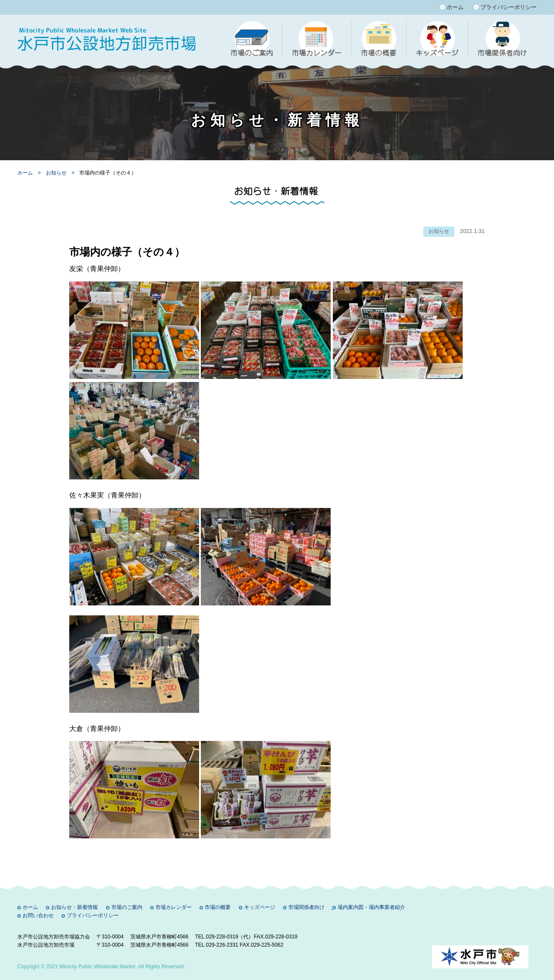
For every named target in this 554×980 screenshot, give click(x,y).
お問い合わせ (38, 915)
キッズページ (260, 907)
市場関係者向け (306, 907)
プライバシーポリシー (509, 7)
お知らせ (57, 173)
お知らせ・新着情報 (74, 907)
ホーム (455, 7)
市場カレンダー (174, 907)
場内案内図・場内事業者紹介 (371, 907)
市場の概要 (218, 907)
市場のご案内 (127, 907)
